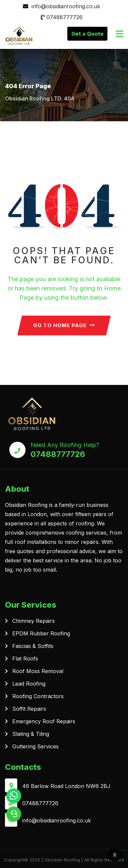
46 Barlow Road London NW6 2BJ (66, 786)
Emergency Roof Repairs (44, 721)
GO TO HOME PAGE (64, 325)
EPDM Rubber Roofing (41, 633)
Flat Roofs (25, 659)
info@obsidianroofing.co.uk (66, 6)
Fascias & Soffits (33, 646)
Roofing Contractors (38, 696)
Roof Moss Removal (38, 671)
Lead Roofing (29, 684)
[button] (14, 814)
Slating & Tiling (31, 734)
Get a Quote (87, 34)
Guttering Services (35, 746)
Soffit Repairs (29, 709)
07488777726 (64, 17)
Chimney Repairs (33, 621)
